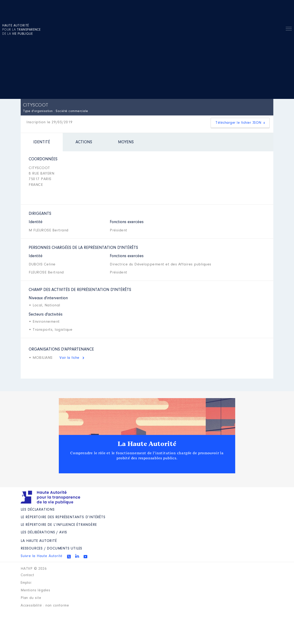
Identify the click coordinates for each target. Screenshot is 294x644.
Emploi (26, 583)
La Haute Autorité (147, 444)
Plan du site (31, 598)
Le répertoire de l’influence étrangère (59, 525)
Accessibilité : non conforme (45, 606)
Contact (27, 575)
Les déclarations (38, 510)
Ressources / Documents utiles (51, 549)
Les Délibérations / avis (44, 532)
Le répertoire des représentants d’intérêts (63, 517)
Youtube (85, 557)
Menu (289, 29)
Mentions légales (35, 590)
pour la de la (21, 30)
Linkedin (77, 556)
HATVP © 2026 (34, 569)
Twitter (69, 557)
